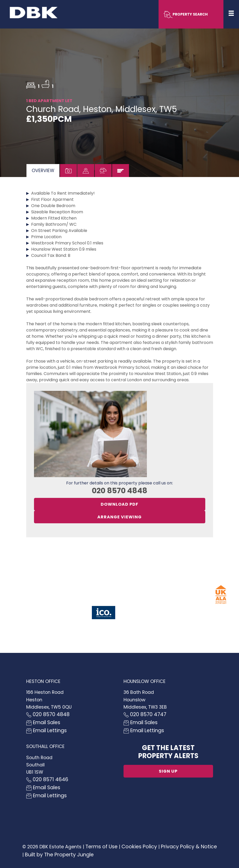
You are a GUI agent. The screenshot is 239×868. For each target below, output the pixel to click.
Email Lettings (46, 731)
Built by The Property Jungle (59, 855)
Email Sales (43, 722)
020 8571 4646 (47, 779)
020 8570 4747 (145, 714)
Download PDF (119, 504)
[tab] (43, 171)
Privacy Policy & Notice (189, 847)
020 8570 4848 (120, 491)
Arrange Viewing (119, 517)
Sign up (168, 771)
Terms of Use (101, 847)
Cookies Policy (139, 847)
